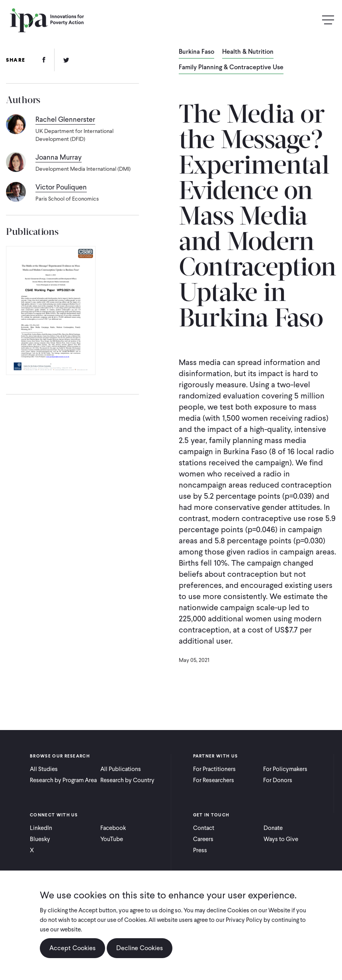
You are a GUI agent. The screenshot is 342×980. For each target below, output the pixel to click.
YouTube (112, 839)
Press (200, 850)
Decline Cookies (140, 948)
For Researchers (214, 780)
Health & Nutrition (248, 52)
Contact (204, 828)
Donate (273, 828)
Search (311, 20)
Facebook (113, 828)
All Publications (121, 769)
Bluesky (40, 839)
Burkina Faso (196, 52)
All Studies (44, 769)
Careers (203, 839)
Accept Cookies (72, 948)
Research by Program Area (63, 780)
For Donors (278, 780)
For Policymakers (285, 769)
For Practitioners (214, 769)
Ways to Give (281, 839)
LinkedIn (41, 828)
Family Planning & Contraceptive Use (231, 68)
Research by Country (127, 780)
